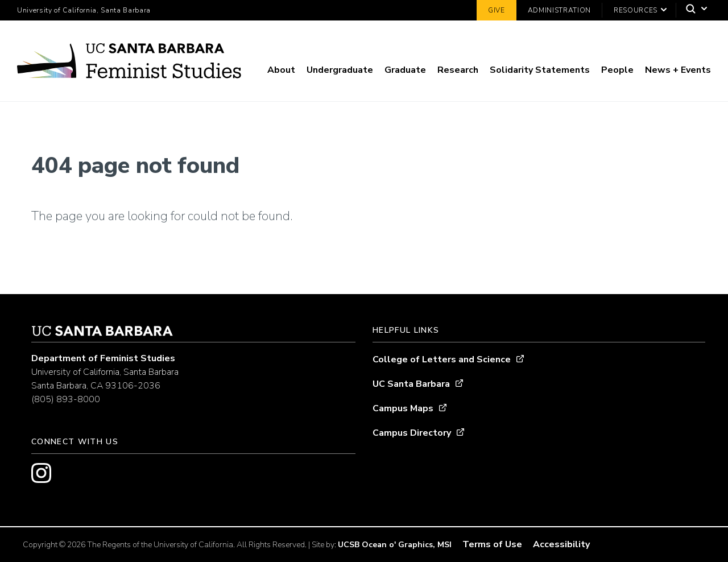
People (617, 70)
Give (497, 10)
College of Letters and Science (442, 359)
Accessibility (561, 544)
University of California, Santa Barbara (84, 10)
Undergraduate (340, 70)
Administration (559, 10)
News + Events (678, 70)
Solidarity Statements (540, 70)
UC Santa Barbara (411, 384)
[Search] (694, 11)
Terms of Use (492, 544)
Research (458, 70)
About (281, 70)
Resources (636, 10)
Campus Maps (403, 408)
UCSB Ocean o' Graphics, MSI (395, 545)
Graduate (405, 70)
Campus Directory (412, 433)
